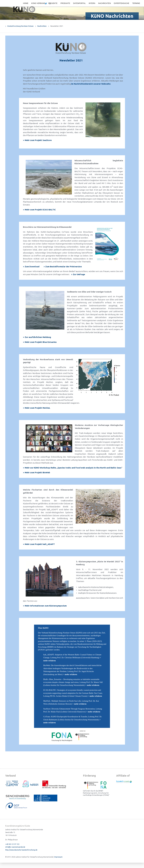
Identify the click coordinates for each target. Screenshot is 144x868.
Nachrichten (105, 3)
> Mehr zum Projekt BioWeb (36, 472)
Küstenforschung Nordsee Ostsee (20, 26)
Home (26, 3)
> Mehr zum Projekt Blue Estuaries (40, 342)
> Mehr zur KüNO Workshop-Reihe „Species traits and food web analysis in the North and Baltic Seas (72, 468)
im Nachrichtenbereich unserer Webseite (91, 84)
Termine (136, 3)
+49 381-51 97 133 (12, 844)
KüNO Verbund (38, 3)
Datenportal (79, 3)
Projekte (53, 3)
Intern (92, 3)
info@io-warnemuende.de (15, 847)
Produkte (65, 3)
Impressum (58, 857)
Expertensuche (121, 3)
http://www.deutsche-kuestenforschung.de (21, 850)
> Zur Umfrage (78, 274)
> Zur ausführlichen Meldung (37, 337)
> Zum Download (31, 267)
